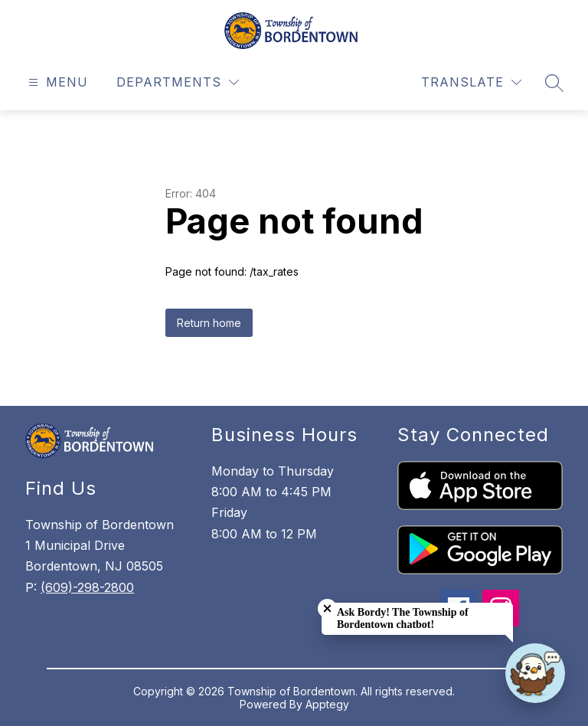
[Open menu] (56, 82)
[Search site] (554, 83)
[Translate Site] (471, 82)
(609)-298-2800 (87, 587)
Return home (209, 323)
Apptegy (327, 704)
